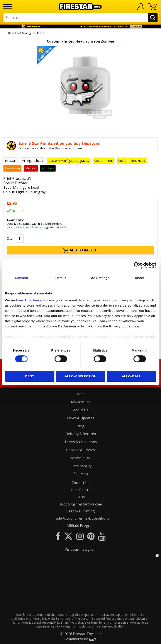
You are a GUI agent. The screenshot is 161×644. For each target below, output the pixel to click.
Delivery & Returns (30, 227)
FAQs (81, 497)
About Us (81, 410)
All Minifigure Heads (31, 33)
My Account (80, 402)
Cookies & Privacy (81, 450)
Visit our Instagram (80, 549)
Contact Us (81, 483)
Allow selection (80, 376)
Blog (80, 426)
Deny (30, 376)
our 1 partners (30, 300)
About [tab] (140, 278)
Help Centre (81, 490)
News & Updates (81, 418)
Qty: (10, 238)
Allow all (131, 376)
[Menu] (8, 7)
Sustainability (80, 466)
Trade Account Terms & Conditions (81, 518)
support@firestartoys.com (81, 504)
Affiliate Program (81, 525)
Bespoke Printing (80, 511)
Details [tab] (61, 278)
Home (80, 394)
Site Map (81, 474)
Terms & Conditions (80, 442)
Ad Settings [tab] (100, 278)
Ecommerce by (80, 639)
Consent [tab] (21, 278)
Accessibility (80, 458)
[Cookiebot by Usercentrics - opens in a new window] (137, 265)
